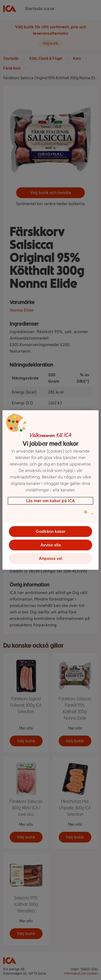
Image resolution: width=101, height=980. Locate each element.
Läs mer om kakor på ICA (50, 501)
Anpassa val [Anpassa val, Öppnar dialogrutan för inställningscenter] (50, 558)
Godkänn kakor (51, 531)
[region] (50, 490)
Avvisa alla (51, 545)
